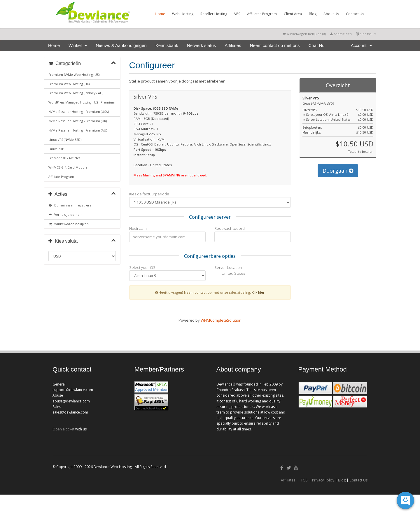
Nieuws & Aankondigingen (121, 45)
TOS (304, 480)
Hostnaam (138, 228)
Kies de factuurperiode (149, 194)
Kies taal (366, 34)
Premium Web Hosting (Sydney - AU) (76, 93)
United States (230, 274)
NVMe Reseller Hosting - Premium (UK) (78, 121)
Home (160, 14)
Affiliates (233, 45)
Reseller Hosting (214, 14)
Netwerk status (201, 45)
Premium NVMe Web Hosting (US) (74, 75)
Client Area (293, 14)
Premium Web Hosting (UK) (69, 84)
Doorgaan (338, 171)
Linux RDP (56, 149)
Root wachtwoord (230, 228)
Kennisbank (167, 45)
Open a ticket (63, 429)
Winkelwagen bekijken (69, 224)
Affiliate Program (61, 177)
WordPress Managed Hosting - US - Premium (82, 102)
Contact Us (355, 14)
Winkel (78, 45)
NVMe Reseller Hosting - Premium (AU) (78, 130)
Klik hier (258, 292)
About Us (331, 14)
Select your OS (142, 267)
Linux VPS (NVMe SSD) (65, 140)
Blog (313, 14)
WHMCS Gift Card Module (68, 167)
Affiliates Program (262, 14)
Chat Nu (317, 45)
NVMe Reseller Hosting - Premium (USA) (79, 112)
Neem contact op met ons (275, 45)
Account (361, 45)
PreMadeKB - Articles (64, 158)
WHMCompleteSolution (221, 320)
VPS (237, 14)
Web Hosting (183, 14)
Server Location (228, 267)
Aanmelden (341, 34)
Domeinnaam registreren (71, 205)
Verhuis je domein (65, 215)
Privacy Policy (323, 480)
